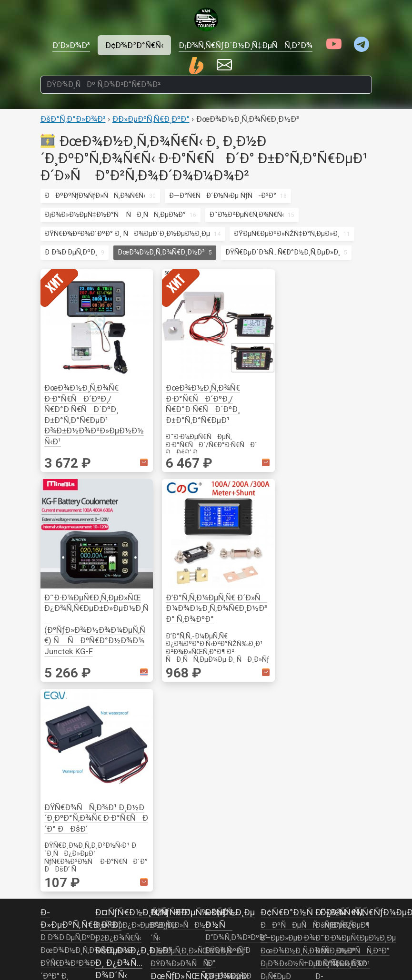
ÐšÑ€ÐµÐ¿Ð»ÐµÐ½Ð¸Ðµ (136, 522)
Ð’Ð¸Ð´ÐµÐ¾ (171, 598)
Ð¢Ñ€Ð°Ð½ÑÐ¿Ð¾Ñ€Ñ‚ (312, 509)
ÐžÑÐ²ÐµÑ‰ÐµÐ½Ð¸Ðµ (139, 623)
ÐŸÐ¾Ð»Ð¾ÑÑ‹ (181, 560)
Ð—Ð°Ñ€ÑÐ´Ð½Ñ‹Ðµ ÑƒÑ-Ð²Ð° (223, 196)
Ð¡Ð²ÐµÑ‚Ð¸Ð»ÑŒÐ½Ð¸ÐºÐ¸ (197, 548)
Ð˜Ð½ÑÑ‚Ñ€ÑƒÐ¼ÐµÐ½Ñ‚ (141, 585)
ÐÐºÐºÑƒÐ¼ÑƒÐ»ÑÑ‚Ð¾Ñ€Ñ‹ (95, 196)
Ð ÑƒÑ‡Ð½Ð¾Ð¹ (343, 560)
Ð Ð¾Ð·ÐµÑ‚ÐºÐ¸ (71, 252)
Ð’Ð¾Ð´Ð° (225, 636)
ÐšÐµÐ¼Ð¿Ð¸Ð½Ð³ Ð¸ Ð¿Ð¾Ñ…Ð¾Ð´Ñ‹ (134, 559)
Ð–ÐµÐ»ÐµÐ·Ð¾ (288, 535)
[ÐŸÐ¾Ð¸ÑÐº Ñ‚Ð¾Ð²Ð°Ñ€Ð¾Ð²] (206, 85)
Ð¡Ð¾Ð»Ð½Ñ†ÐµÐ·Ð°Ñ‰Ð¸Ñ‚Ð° (314, 560)
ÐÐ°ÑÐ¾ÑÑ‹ (235, 701)
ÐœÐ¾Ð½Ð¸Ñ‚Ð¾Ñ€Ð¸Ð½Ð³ (161, 252)
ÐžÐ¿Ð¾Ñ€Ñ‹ (118, 535)
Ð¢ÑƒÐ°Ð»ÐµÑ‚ (230, 739)
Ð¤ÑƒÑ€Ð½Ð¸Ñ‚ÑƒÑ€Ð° (143, 509)
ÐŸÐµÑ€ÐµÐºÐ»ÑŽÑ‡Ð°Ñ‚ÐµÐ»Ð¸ (287, 234)
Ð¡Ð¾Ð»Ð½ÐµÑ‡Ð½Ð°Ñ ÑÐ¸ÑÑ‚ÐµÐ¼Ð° (115, 215)
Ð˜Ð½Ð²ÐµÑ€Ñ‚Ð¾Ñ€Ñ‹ (247, 215)
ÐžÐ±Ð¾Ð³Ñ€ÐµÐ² (237, 726)
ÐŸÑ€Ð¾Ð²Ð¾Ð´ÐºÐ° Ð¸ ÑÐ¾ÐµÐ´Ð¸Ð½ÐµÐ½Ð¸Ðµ (127, 234)
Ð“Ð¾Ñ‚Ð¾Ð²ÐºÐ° (126, 610)
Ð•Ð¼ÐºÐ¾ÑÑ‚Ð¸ (237, 714)
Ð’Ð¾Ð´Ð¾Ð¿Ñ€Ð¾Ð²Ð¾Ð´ (239, 662)
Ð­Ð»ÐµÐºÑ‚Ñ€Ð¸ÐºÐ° (151, 119)
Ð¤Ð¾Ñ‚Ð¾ (171, 662)
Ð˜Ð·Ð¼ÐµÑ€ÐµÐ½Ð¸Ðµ (356, 535)
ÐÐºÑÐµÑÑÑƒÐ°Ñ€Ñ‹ (253, 624)
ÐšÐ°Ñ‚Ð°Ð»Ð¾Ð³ (73, 119)
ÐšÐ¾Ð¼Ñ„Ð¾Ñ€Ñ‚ (128, 636)
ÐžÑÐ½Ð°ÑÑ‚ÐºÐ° (352, 548)
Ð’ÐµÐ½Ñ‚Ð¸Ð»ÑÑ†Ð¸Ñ (360, 636)
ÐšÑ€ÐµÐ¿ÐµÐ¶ (342, 522)
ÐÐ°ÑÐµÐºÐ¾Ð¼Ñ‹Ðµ (138, 598)
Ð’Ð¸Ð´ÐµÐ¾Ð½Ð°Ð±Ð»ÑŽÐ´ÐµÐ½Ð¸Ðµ (188, 637)
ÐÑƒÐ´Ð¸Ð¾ (173, 611)
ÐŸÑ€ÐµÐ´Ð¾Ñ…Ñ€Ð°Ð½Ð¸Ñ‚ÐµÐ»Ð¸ (283, 252)
